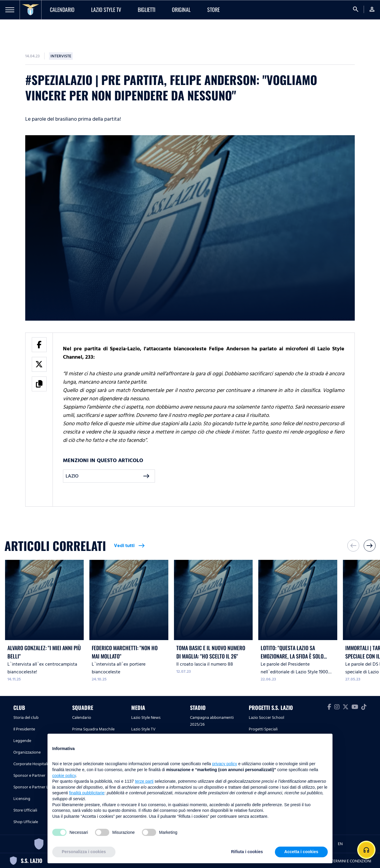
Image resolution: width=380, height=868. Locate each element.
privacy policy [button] (225, 764)
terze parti (144, 781)
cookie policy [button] (64, 776)
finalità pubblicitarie (87, 793)
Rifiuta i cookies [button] (247, 852)
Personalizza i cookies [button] (84, 852)
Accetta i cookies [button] (301, 852)
